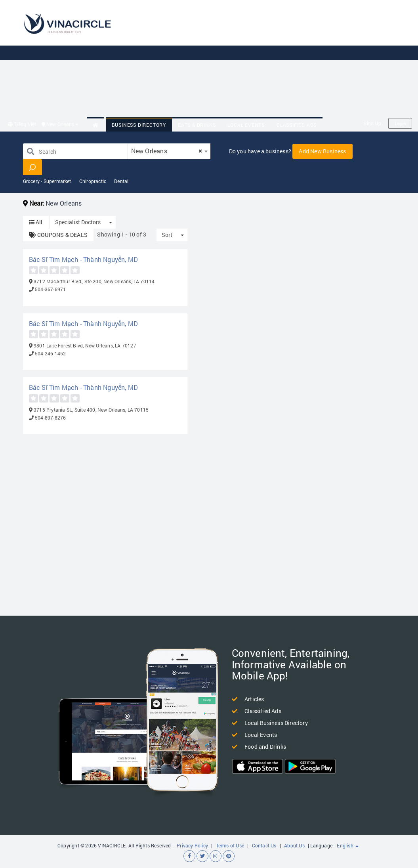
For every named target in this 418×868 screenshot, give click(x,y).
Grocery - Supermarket (47, 181)
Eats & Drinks (197, 125)
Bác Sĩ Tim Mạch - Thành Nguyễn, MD (84, 259)
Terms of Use (230, 845)
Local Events (246, 125)
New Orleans (60, 124)
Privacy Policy (192, 845)
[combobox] (169, 151)
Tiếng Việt (22, 124)
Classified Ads (297, 125)
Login (400, 123)
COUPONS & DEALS (58, 235)
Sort (167, 235)
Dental (121, 181)
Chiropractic (93, 181)
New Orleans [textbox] (167, 151)
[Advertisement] (274, 59)
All (36, 222)
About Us (294, 845)
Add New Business (322, 151)
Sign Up (372, 123)
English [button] (348, 845)
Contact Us (264, 845)
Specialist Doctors (78, 222)
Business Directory (139, 125)
